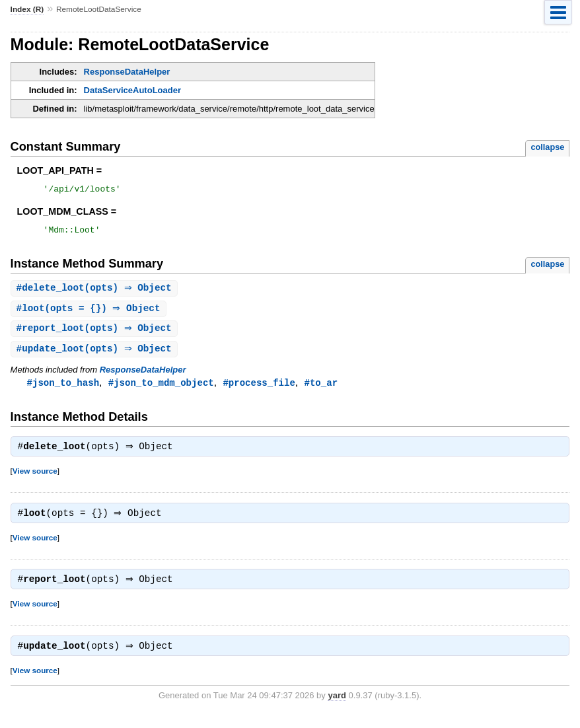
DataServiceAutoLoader (132, 90)
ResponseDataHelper (127, 72)
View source (35, 479)
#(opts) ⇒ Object (96, 292)
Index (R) (27, 9)
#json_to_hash (63, 389)
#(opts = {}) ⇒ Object (90, 313)
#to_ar (321, 389)
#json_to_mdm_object (161, 389)
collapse (547, 147)
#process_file (259, 389)
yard (337, 708)
